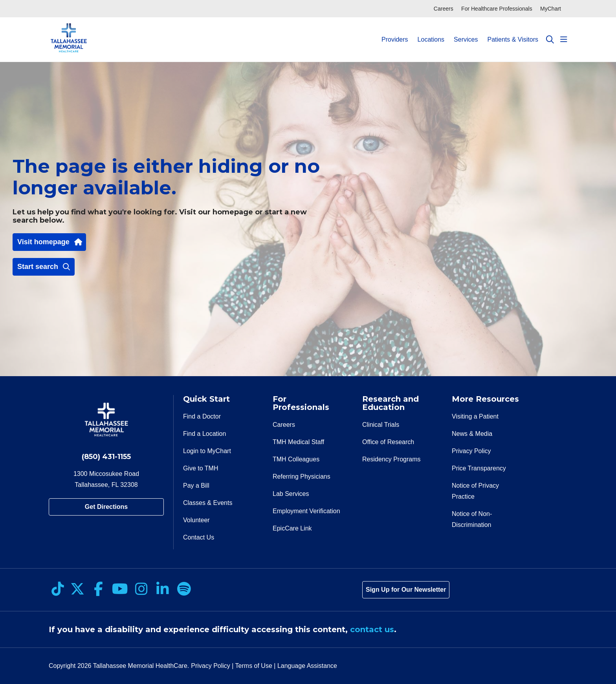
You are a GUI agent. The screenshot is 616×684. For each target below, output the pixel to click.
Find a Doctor (202, 416)
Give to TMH (201, 468)
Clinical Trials (381, 425)
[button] (564, 40)
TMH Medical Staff (298, 442)
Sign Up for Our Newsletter (406, 590)
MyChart (551, 9)
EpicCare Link (292, 528)
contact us (372, 629)
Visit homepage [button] (49, 242)
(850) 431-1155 (106, 457)
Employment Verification (306, 511)
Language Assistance (307, 666)
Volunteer (196, 520)
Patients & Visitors (513, 32)
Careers (444, 9)
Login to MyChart (207, 451)
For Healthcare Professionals (497, 9)
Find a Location (204, 434)
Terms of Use (254, 666)
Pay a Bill (196, 486)
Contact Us (199, 537)
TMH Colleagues (296, 459)
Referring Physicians (302, 476)
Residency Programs (391, 459)
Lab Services (291, 494)
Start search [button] (44, 267)
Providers (395, 32)
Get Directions (106, 507)
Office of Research (388, 442)
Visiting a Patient (475, 416)
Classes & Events (208, 503)
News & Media (472, 434)
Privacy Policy (471, 451)
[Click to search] (550, 40)
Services (466, 32)
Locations (431, 32)
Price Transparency (479, 468)
